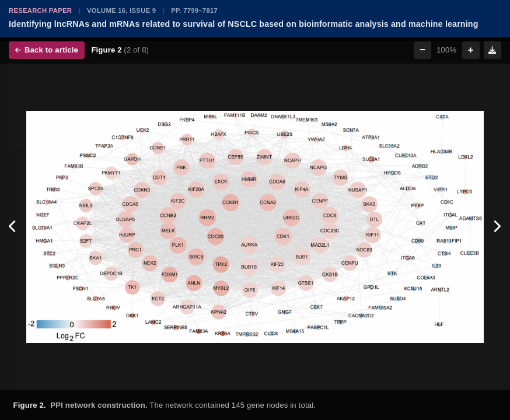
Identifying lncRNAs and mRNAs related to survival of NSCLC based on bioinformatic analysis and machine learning (244, 24)
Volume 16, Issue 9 (121, 10)
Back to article (47, 50)
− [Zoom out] (422, 50)
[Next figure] (497, 227)
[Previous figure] (13, 227)
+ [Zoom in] (471, 50)
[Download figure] (492, 50)
